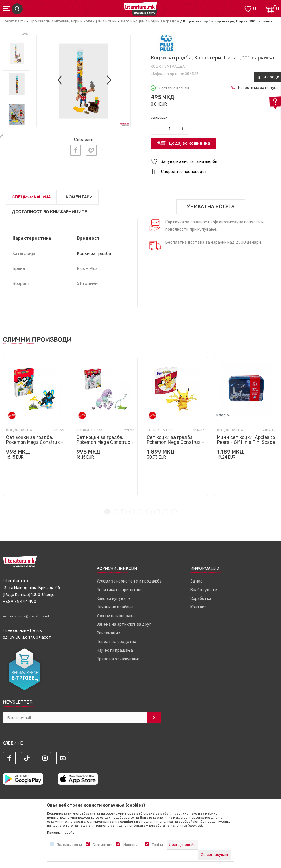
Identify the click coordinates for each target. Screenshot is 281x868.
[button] (215, 162)
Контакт (198, 607)
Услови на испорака (116, 616)
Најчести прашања (115, 650)
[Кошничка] (271, 8)
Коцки (111, 21)
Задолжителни (69, 845)
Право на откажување (118, 659)
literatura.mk (14, 21)
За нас (196, 581)
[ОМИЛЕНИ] (248, 8)
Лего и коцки (133, 21)
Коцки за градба (164, 21)
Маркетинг (132, 845)
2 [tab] (115, 512)
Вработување (204, 590)
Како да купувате (114, 599)
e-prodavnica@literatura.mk (26, 616)
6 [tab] (149, 512)
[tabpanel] (35, 427)
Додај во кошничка (189, 143)
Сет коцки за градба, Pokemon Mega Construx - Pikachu (175, 442)
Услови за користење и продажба (129, 581)
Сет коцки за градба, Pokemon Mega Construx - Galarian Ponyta (105, 442)
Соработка (201, 599)
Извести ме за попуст (258, 88)
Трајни (157, 845)
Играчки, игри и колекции (78, 21)
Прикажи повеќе (61, 833)
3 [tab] (124, 512)
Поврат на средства (116, 642)
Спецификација (31, 197)
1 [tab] (107, 512)
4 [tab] (132, 512)
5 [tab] (140, 512)
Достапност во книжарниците (50, 212)
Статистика (103, 845)
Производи (40, 21)
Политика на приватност (121, 590)
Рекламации (108, 633)
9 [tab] (174, 512)
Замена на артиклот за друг (124, 624)
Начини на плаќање (115, 607)
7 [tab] (157, 512)
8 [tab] (166, 512)
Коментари (79, 197)
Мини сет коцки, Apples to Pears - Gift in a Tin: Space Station (246, 442)
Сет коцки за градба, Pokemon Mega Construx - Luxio (35, 442)
